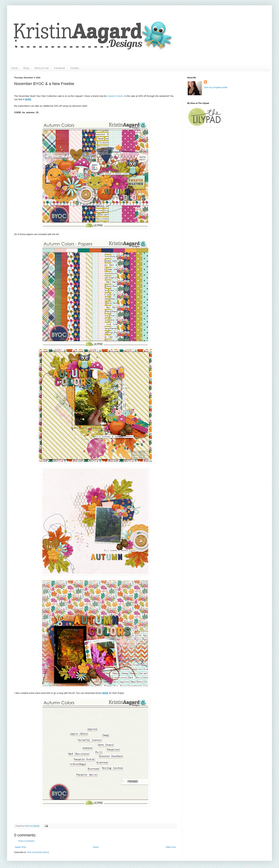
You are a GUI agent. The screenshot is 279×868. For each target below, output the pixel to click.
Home (15, 68)
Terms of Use (41, 68)
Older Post (171, 847)
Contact (75, 68)
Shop (26, 68)
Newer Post (20, 847)
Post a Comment (26, 841)
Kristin (27, 826)
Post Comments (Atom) (38, 852)
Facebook (60, 68)
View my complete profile (216, 87)
